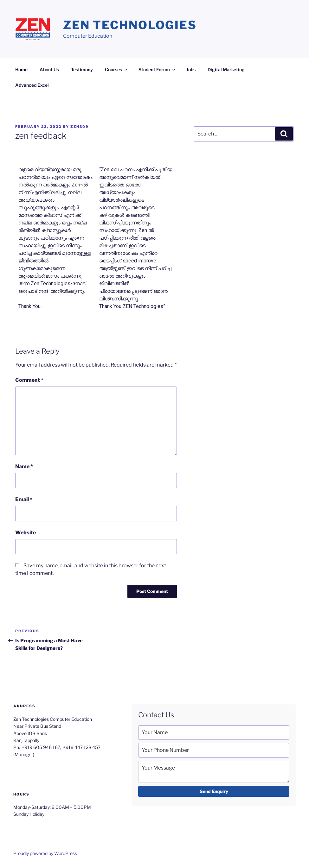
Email (24, 499)
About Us (49, 69)
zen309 (80, 127)
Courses (116, 69)
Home (21, 69)
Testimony (82, 69)
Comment (29, 380)
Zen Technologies (130, 25)
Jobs (191, 69)
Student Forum (157, 69)
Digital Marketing (226, 69)
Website (26, 533)
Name (24, 466)
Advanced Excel (32, 85)
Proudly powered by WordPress (45, 853)
